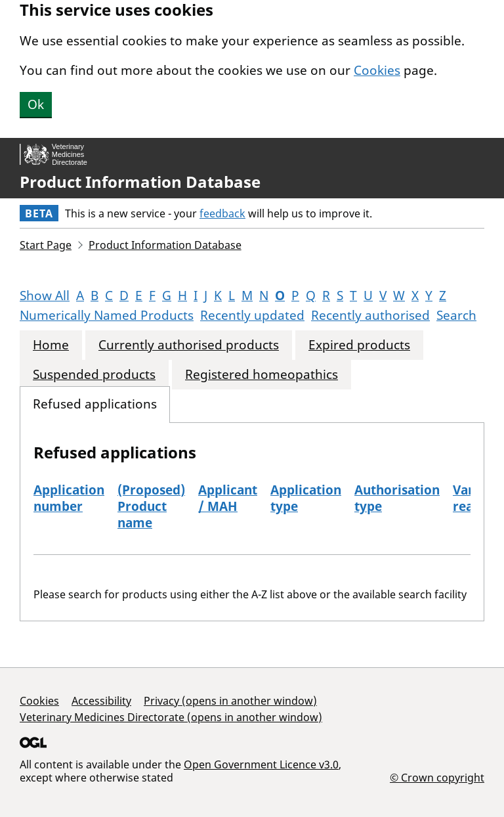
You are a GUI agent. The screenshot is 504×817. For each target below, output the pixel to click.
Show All (45, 296)
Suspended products (94, 375)
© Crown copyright (437, 777)
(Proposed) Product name (151, 506)
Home (51, 345)
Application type (306, 498)
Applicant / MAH (228, 498)
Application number (69, 498)
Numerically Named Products (107, 315)
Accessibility (101, 701)
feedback (222, 213)
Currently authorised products (189, 345)
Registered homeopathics (262, 375)
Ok (36, 104)
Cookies (377, 70)
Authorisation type (397, 498)
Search (456, 315)
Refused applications (95, 404)
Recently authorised (370, 315)
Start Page (46, 245)
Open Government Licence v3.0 (261, 764)
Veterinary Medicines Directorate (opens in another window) (171, 717)
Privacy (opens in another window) (230, 701)
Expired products (359, 345)
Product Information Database (140, 182)
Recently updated (252, 315)
